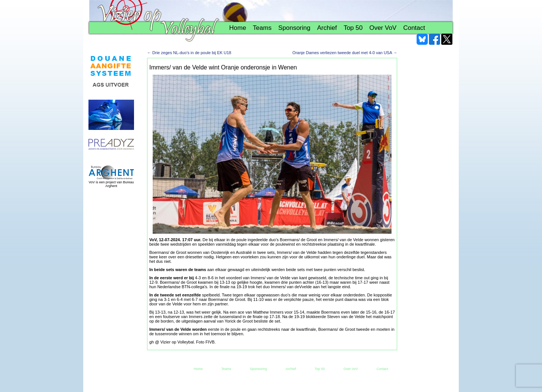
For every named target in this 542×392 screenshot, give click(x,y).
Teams (262, 28)
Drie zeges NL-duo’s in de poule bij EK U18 (189, 53)
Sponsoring (294, 28)
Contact (414, 28)
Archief (327, 28)
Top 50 (353, 28)
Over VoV (383, 28)
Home (238, 28)
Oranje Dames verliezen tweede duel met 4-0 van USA (345, 53)
